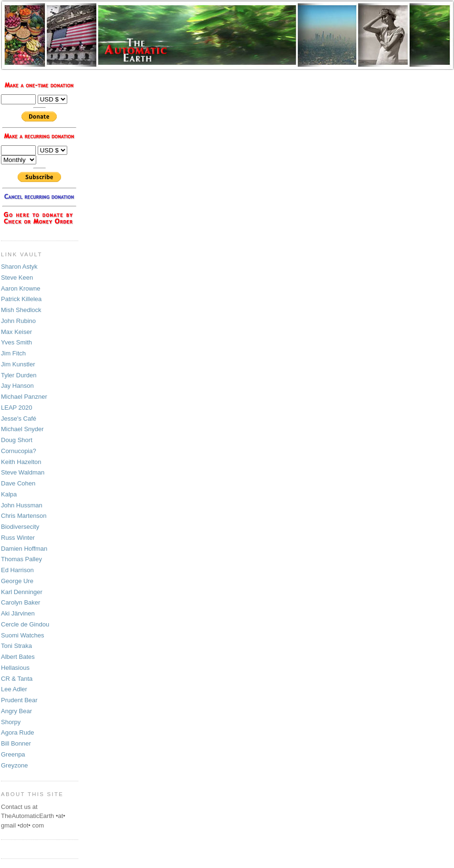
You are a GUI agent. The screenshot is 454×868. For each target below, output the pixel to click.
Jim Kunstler (18, 364)
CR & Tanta (17, 679)
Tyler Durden (19, 375)
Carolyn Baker (21, 602)
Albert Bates (18, 657)
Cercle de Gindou (25, 624)
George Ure (17, 581)
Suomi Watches (23, 635)
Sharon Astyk (19, 267)
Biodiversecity (20, 527)
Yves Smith (16, 342)
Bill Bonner (16, 743)
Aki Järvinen (18, 613)
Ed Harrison (17, 570)
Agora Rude (17, 732)
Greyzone (14, 765)
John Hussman (22, 505)
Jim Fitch (13, 353)
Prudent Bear (19, 700)
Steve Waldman (23, 472)
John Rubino (18, 321)
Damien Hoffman (24, 549)
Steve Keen (17, 278)
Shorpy (11, 722)
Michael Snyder (22, 429)
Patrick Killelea (21, 299)
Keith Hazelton (21, 462)
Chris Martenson (24, 516)
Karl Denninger (22, 592)
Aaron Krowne (21, 288)
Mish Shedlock (21, 310)
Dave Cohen (18, 483)
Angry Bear (16, 711)
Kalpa (9, 494)
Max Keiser (16, 332)
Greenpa (13, 754)
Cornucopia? (19, 451)
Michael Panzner (24, 397)
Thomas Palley (21, 559)
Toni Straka (16, 646)
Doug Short (17, 440)
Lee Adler (14, 689)
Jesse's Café (19, 419)
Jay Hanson (17, 386)
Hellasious (15, 668)
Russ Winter (18, 538)
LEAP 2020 (17, 408)
